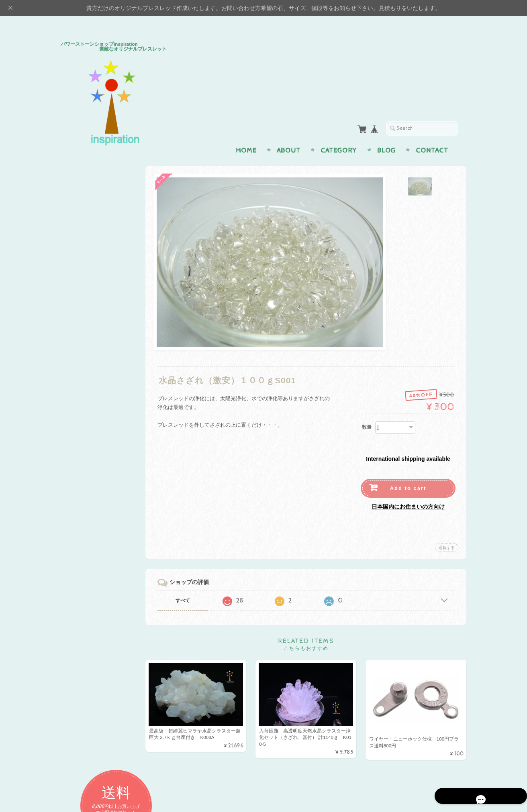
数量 (367, 411)
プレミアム (84, 418)
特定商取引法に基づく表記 (102, 632)
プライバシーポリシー (97, 616)
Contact (432, 135)
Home (246, 135)
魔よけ (79, 300)
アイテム (81, 332)
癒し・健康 (84, 284)
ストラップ (84, 380)
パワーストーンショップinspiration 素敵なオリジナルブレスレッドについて (105, 577)
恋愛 (76, 253)
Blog (386, 135)
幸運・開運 (84, 316)
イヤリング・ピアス (94, 364)
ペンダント (84, 348)
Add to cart (408, 473)
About (289, 135)
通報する (447, 532)
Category (339, 135)
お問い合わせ (87, 600)
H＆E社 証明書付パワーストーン (103, 399)
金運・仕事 (84, 268)
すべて (190, 585)
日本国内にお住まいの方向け (408, 491)
